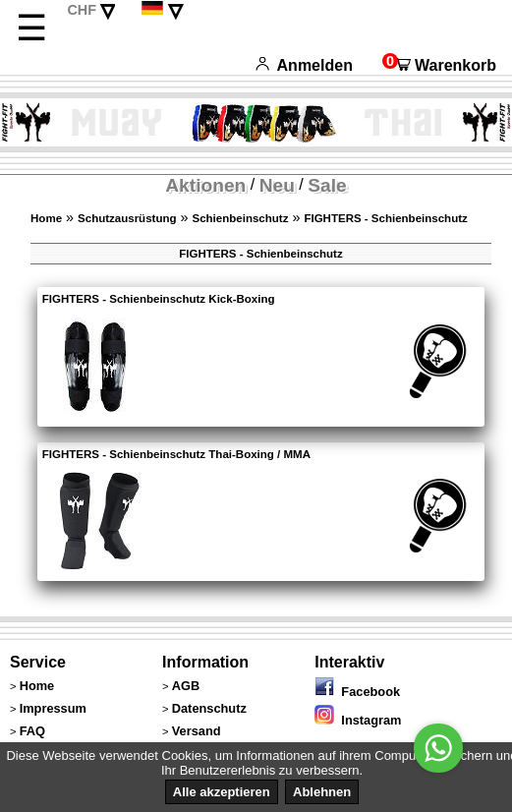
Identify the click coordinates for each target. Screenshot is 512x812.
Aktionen (205, 185)
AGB (186, 686)
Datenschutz (209, 708)
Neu (277, 185)
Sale (327, 185)
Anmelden (304, 65)
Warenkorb (439, 65)
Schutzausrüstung (127, 218)
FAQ (32, 731)
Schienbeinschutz (241, 218)
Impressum (53, 708)
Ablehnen (322, 792)
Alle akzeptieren (222, 792)
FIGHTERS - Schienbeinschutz (385, 218)
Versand (197, 731)
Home (46, 218)
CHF (82, 10)
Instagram (358, 720)
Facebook (357, 692)
